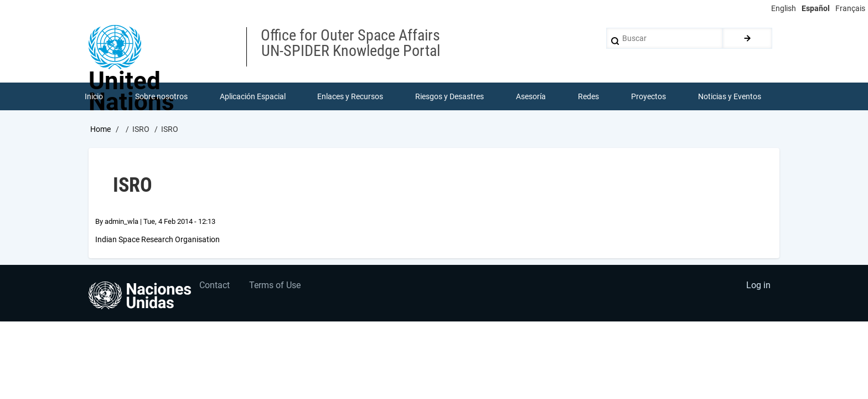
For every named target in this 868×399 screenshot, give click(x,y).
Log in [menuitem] (758, 286)
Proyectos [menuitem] (649, 96)
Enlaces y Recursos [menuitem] (351, 96)
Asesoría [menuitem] (531, 96)
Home (100, 129)
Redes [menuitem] (588, 96)
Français (850, 8)
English (784, 8)
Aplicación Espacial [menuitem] (253, 96)
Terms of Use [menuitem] (275, 286)
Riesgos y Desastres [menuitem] (450, 96)
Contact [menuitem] (215, 286)
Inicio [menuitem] (94, 96)
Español (816, 8)
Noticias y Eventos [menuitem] (730, 96)
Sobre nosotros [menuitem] (161, 96)
